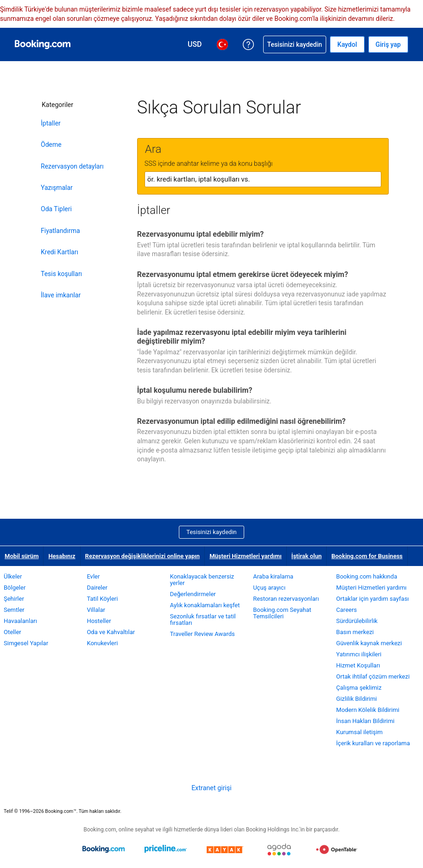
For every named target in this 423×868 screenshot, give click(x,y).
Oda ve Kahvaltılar (111, 632)
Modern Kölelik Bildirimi (368, 710)
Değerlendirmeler (193, 594)
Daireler (97, 588)
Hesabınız (62, 556)
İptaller (51, 123)
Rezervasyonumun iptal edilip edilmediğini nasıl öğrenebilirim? (241, 421)
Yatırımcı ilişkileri (359, 654)
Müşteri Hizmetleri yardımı (246, 556)
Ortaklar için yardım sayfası (373, 599)
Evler (93, 576)
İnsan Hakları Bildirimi (366, 721)
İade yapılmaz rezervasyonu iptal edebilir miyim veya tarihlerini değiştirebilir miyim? (242, 337)
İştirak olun (306, 556)
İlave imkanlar (61, 295)
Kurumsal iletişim (360, 732)
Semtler (14, 610)
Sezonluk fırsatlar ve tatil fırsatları (203, 620)
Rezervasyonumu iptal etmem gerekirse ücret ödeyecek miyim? (243, 274)
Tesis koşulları (61, 274)
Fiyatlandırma (60, 231)
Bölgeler (15, 588)
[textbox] (263, 179)
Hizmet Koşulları (358, 665)
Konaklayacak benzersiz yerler (202, 580)
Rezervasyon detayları (72, 166)
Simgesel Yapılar (26, 643)
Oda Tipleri (56, 209)
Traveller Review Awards (202, 634)
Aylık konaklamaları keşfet (205, 605)
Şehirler (14, 599)
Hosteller (99, 621)
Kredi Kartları (60, 252)
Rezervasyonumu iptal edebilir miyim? (200, 234)
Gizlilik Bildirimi (357, 699)
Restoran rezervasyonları (286, 599)
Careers (347, 610)
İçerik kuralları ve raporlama (373, 743)
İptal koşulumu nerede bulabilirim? (195, 390)
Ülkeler (13, 576)
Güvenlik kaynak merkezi (369, 643)
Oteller (13, 632)
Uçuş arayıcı (269, 588)
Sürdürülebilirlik (357, 621)
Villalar (96, 610)
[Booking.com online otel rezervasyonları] (43, 44)
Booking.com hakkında (367, 576)
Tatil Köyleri (102, 599)
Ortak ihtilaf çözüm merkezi (373, 676)
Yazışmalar (57, 188)
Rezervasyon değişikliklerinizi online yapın (143, 556)
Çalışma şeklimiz (359, 688)
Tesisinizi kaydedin (211, 532)
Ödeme (51, 145)
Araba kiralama (273, 576)
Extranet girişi (211, 788)
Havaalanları (20, 621)
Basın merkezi (355, 632)
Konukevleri (102, 643)
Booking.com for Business (367, 556)
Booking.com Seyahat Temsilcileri (282, 613)
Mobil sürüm (22, 556)
